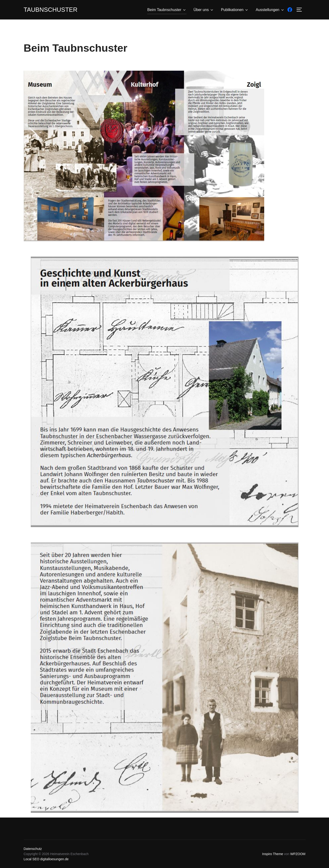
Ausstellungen (270, 10)
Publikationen (235, 10)
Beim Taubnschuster (167, 10)
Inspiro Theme (273, 854)
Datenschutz (33, 849)
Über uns (204, 10)
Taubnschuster (51, 10)
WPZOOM (298, 854)
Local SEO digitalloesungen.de (46, 859)
